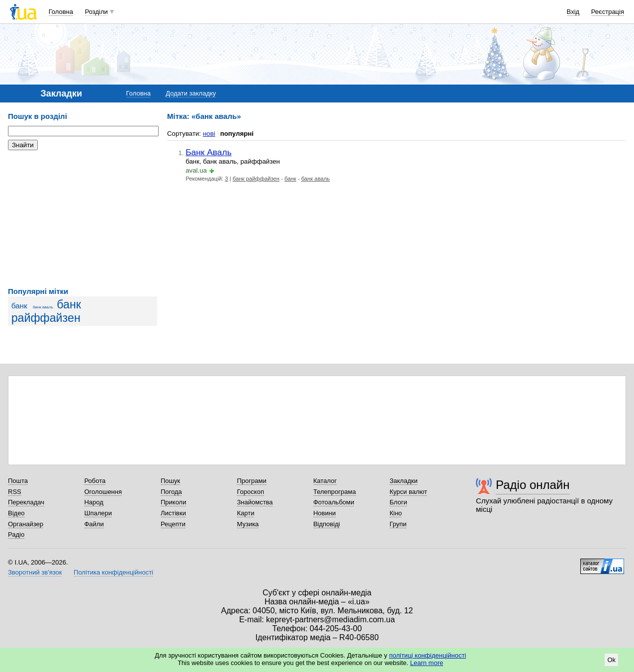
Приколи (173, 502)
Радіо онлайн (533, 485)
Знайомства (255, 502)
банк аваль (43, 307)
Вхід (573, 12)
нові (209, 134)
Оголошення (103, 492)
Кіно (396, 513)
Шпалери (98, 513)
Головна (61, 12)
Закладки (403, 481)
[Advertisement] (83, 219)
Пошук (170, 481)
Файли (94, 524)
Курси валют (408, 492)
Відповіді (327, 524)
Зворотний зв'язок (35, 572)
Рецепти (173, 524)
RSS (15, 492)
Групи (398, 524)
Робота (95, 481)
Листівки (173, 513)
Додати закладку (191, 93)
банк (19, 306)
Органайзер (26, 524)
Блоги (398, 502)
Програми (251, 481)
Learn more (427, 663)
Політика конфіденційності (113, 572)
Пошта (18, 481)
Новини (324, 513)
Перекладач (26, 502)
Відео (16, 513)
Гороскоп (250, 492)
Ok (611, 660)
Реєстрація (608, 12)
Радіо (16, 534)
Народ (93, 502)
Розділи (96, 12)
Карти (245, 513)
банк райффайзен (46, 311)
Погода (171, 492)
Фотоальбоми (334, 502)
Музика (248, 524)
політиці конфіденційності (427, 655)
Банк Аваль (209, 152)
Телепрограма (335, 492)
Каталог (325, 481)
